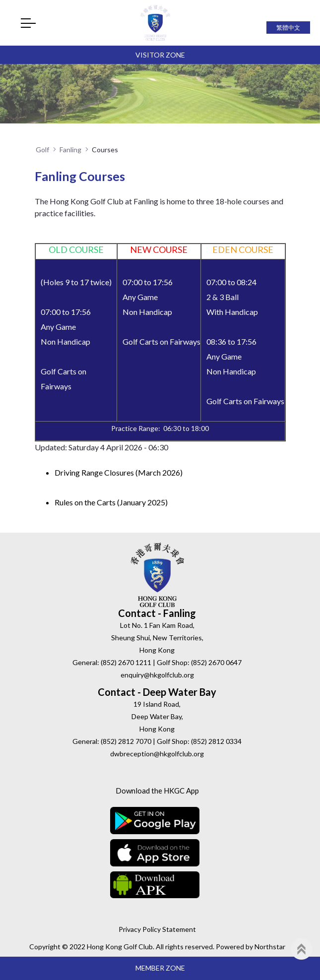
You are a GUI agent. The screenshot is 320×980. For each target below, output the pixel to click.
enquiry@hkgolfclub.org (157, 675)
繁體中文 (288, 28)
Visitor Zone (160, 55)
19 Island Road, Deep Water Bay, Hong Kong (157, 716)
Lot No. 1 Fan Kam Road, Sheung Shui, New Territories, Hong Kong (157, 638)
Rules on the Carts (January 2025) (111, 502)
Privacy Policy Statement (157, 929)
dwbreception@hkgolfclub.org (157, 754)
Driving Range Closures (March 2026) (119, 472)
